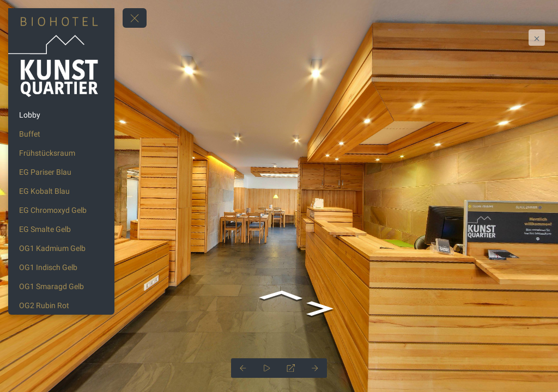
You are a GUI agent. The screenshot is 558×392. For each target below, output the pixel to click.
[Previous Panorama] (243, 368)
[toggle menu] (135, 18)
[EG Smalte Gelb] (61, 229)
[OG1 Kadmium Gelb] (61, 248)
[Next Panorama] (315, 368)
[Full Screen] (291, 368)
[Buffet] (61, 134)
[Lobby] (61, 115)
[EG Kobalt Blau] (61, 191)
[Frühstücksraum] (61, 153)
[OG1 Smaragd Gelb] (61, 286)
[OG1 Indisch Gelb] (61, 267)
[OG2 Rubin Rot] (61, 305)
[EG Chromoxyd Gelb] (61, 210)
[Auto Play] (267, 368)
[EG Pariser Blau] (61, 172)
